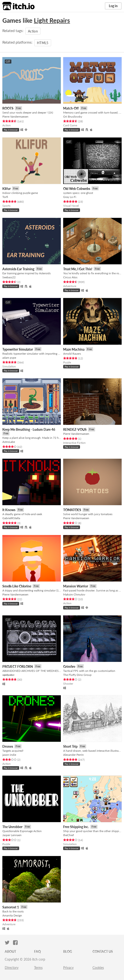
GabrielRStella (11, 518)
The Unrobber (12, 827)
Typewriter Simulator (18, 349)
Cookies (98, 968)
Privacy (68, 968)
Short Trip (70, 746)
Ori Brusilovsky (73, 117)
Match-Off (71, 108)
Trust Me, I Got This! (78, 269)
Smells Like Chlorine (17, 586)
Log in (113, 6)
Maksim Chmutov (74, 594)
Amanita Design (12, 915)
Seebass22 (9, 277)
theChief (69, 835)
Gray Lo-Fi (70, 197)
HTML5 (43, 43)
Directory (12, 968)
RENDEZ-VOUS (75, 429)
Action (33, 31)
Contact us (103, 951)
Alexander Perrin (73, 755)
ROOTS (8, 108)
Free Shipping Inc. (76, 827)
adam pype (9, 358)
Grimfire (69, 666)
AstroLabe (9, 442)
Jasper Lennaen (12, 835)
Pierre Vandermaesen (15, 117)
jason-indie (9, 755)
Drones (8, 746)
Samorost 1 (11, 907)
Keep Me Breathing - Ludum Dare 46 (29, 429)
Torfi (5, 197)
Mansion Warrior (76, 586)
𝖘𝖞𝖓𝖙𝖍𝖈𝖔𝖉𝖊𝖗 (8, 675)
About (10, 951)
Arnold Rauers (72, 354)
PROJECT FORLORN (18, 666)
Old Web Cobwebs (77, 189)
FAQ (37, 951)
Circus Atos (70, 277)
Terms (38, 968)
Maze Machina (74, 349)
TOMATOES (72, 510)
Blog (68, 951)
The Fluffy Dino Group (77, 675)
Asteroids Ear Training (18, 269)
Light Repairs (52, 20)
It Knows (9, 510)
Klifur (7, 189)
